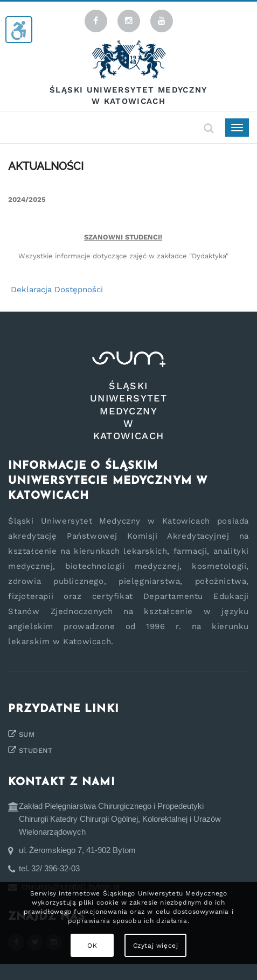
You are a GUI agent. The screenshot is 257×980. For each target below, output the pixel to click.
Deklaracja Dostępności (57, 290)
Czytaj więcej (156, 946)
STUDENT (36, 750)
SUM (27, 734)
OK (92, 946)
